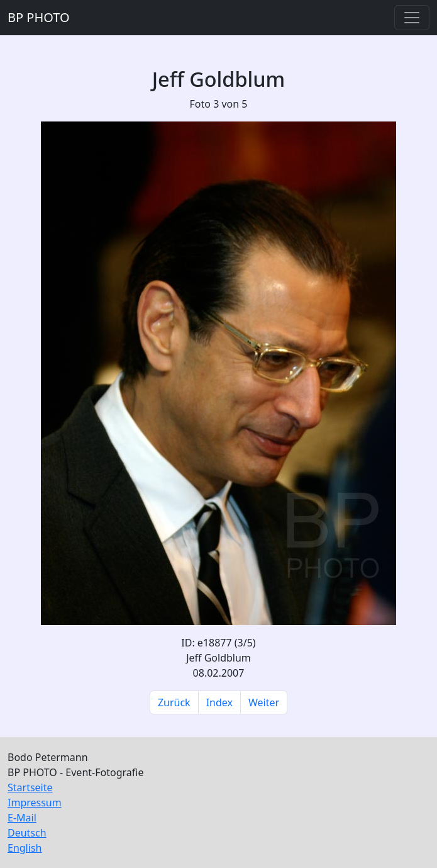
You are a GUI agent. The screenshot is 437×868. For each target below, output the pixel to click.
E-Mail (22, 818)
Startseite (30, 787)
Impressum (35, 803)
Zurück (174, 702)
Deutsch (27, 833)
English (25, 848)
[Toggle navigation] (412, 18)
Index (219, 702)
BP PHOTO (39, 17)
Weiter (264, 702)
